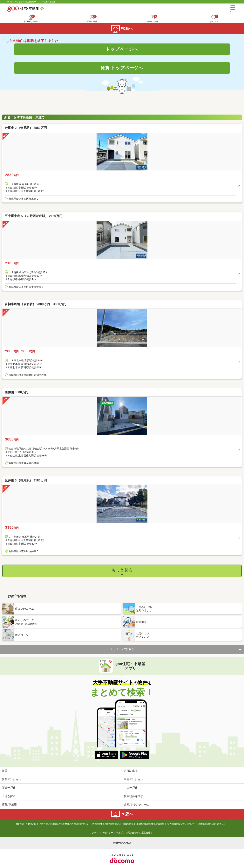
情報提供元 (128, 824)
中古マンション (133, 779)
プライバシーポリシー (102, 833)
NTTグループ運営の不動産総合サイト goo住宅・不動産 (31, 2)
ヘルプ (119, 833)
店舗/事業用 (9, 805)
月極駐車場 (131, 771)
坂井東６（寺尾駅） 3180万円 (26, 480)
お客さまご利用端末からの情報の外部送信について (64, 824)
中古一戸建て (132, 788)
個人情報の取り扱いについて (181, 824)
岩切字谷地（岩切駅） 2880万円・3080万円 (35, 304)
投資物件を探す (133, 796)
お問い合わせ (132, 833)
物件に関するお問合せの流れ (106, 824)
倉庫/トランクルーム (137, 805)
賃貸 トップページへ (122, 68)
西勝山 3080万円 (16, 392)
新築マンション (11, 779)
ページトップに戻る (122, 649)
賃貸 (5, 771)
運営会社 (146, 833)
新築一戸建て (10, 788)
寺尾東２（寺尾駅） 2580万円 (26, 128)
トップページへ (122, 49)
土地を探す (9, 796)
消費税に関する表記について (212, 824)
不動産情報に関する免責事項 (150, 824)
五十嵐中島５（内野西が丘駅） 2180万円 (34, 216)
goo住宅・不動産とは (26, 824)
